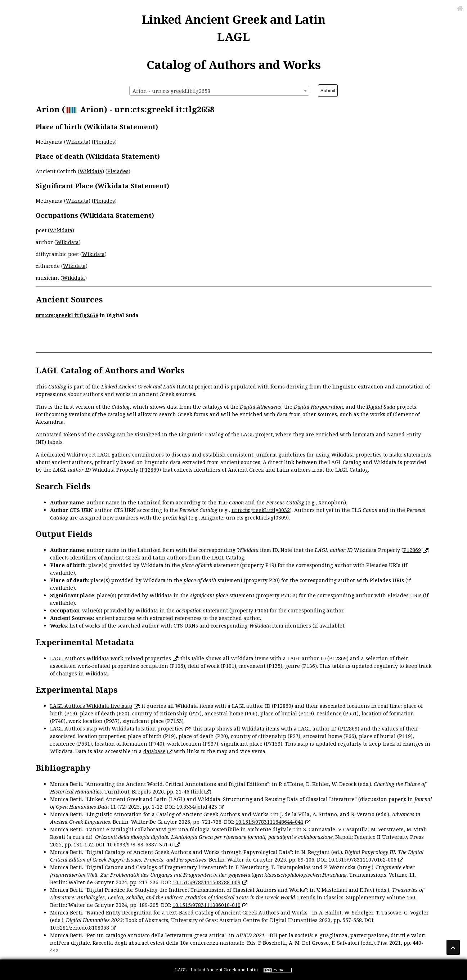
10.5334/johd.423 (197, 807)
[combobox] (219, 91)
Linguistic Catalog (201, 434)
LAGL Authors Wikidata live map (91, 706)
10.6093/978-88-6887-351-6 (140, 844)
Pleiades (104, 142)
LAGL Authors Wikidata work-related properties (111, 658)
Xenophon (331, 502)
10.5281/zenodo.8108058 (80, 928)
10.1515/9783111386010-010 (206, 905)
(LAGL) (147, 386)
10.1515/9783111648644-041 (270, 822)
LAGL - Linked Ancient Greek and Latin (216, 970)
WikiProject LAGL (88, 455)
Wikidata (77, 142)
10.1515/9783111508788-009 (206, 882)
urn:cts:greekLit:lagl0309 (256, 518)
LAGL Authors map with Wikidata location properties (117, 729)
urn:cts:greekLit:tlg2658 (67, 315)
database (154, 751)
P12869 (150, 470)
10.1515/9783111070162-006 (362, 860)
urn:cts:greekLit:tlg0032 (261, 510)
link (198, 792)
